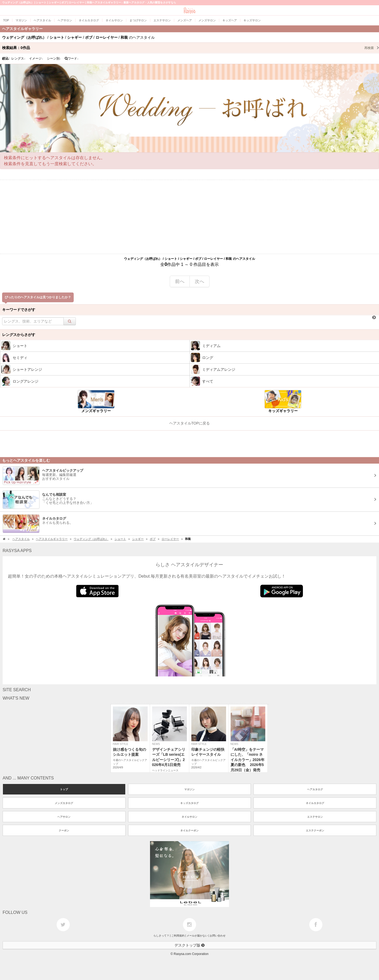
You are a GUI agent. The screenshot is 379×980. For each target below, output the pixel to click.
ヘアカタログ (315, 789)
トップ (64, 789)
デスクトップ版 (189, 945)
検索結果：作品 (191, 48)
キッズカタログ (189, 803)
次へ (200, 281)
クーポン (64, 830)
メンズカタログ (64, 803)
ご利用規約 (178, 936)
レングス (18, 58)
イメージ (36, 58)
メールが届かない (197, 936)
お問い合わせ (218, 936)
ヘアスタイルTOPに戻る (190, 423)
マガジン (189, 789)
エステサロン (315, 817)
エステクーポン (315, 830)
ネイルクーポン (189, 830)
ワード (72, 58)
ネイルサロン (189, 817)
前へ (180, 281)
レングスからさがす (19, 335)
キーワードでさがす (19, 310)
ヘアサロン (64, 817)
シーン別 (54, 58)
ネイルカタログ (315, 803)
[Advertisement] (189, 217)
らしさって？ (161, 936)
